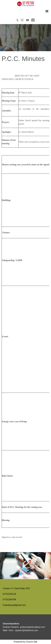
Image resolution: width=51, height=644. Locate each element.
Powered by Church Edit (26, 642)
